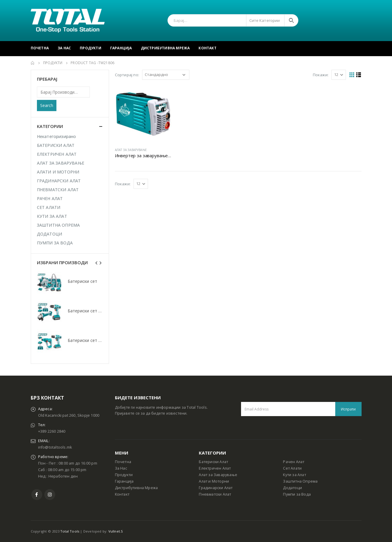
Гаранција (121, 48)
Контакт (207, 48)
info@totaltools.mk (55, 447)
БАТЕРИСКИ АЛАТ (56, 145)
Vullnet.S (116, 531)
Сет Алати (292, 468)
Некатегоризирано (57, 136)
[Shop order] (166, 75)
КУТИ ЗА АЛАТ (52, 216)
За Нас (64, 48)
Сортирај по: (127, 75)
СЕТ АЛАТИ (49, 207)
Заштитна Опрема (300, 481)
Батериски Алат (213, 462)
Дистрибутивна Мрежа (165, 48)
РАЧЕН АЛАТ (50, 198)
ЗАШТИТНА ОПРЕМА (58, 225)
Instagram (50, 495)
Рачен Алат (294, 462)
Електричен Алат (215, 468)
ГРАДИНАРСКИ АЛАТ (59, 181)
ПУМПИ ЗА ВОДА (55, 243)
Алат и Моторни (214, 481)
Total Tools (70, 531)
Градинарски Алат (216, 488)
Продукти (91, 48)
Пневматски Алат (215, 494)
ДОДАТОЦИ (50, 234)
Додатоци (292, 488)
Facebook (37, 495)
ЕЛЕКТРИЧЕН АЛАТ (57, 154)
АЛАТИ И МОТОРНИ (58, 172)
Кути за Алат (294, 475)
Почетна (40, 48)
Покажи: (321, 75)
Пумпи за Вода (297, 494)
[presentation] (97, 262)
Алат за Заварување (218, 475)
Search (47, 105)
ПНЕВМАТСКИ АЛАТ (58, 190)
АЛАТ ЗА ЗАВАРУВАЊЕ (131, 150)
